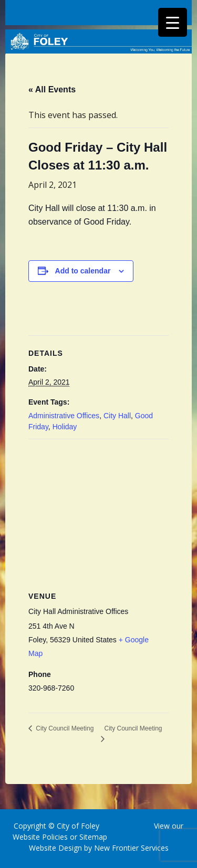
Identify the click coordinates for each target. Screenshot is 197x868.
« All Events (52, 89)
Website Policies (40, 837)
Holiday (65, 427)
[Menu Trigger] (173, 22)
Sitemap (92, 837)
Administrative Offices (64, 416)
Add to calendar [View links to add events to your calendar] (83, 271)
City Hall (117, 416)
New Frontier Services (131, 848)
